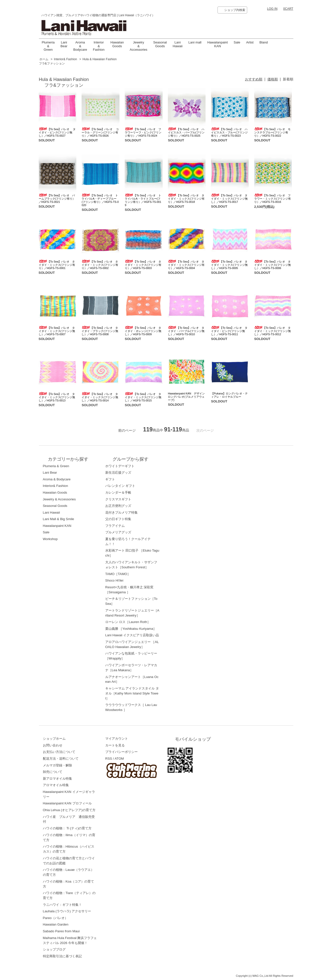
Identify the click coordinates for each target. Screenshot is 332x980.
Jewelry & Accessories (139, 46)
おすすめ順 (254, 79)
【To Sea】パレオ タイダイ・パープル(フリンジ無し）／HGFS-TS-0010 (186, 331)
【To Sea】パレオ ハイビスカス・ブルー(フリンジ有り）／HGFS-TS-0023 (229, 132)
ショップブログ (54, 949)
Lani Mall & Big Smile (59, 519)
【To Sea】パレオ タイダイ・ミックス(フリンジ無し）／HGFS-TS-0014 (100, 397)
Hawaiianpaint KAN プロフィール (67, 803)
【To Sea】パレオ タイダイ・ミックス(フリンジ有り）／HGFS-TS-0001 (57, 265)
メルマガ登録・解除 (57, 765)
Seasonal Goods (160, 44)
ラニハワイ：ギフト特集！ (62, 905)
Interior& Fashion (65, 59)
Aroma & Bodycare (80, 46)
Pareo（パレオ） (55, 918)
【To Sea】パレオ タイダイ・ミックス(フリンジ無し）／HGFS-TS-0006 (273, 265)
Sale (237, 42)
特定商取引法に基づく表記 (62, 956)
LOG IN (272, 9)
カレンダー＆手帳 (118, 492)
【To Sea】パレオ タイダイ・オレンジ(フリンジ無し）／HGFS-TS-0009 (143, 331)
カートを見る (115, 745)
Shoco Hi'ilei (114, 580)
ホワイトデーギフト (120, 466)
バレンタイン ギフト (120, 486)
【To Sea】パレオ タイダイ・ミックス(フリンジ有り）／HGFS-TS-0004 (186, 265)
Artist (250, 42)
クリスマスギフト (118, 499)
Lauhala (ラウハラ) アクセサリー (67, 911)
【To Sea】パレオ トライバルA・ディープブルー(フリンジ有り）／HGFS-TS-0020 (100, 200)
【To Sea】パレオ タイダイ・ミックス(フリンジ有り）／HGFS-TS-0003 (143, 265)
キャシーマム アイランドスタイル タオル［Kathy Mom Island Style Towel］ (132, 693)
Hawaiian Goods (117, 44)
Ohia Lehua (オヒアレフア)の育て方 (69, 810)
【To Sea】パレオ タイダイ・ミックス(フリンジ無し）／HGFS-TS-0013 (57, 397)
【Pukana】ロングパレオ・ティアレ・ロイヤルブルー (229, 395)
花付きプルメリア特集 (121, 512)
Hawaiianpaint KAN (218, 44)
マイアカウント (117, 739)
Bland (264, 42)
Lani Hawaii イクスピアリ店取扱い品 (132, 635)
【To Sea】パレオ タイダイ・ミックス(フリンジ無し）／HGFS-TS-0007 (57, 331)
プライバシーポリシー (121, 752)
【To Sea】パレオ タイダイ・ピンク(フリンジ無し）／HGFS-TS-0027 (57, 132)
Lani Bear (64, 44)
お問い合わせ (53, 745)
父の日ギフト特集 (118, 519)
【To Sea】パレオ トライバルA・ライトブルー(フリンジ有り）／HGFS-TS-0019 (143, 200)
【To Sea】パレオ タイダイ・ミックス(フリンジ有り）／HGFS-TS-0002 (100, 265)
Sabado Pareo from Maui (61, 931)
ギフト (110, 479)
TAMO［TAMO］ (118, 574)
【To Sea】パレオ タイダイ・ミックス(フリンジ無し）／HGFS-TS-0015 (143, 397)
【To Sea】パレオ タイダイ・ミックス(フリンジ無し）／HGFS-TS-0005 (229, 265)
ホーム (44, 59)
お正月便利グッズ (118, 506)
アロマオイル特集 (56, 785)
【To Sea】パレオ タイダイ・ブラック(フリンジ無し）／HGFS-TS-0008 (100, 331)
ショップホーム (54, 739)
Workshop (50, 539)
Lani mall (195, 42)
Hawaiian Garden (56, 924)
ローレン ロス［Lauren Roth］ (128, 622)
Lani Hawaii (52, 512)
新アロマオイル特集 (57, 779)
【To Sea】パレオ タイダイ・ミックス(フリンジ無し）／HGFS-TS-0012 (273, 331)
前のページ (127, 430)
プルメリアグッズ (118, 532)
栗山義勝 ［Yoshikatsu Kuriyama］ (131, 629)
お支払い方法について (59, 752)
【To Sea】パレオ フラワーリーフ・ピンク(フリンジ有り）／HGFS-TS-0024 (143, 132)
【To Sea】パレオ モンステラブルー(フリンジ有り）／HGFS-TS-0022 (272, 132)
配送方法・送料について (61, 759)
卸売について (53, 772)
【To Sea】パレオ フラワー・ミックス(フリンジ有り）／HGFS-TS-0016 (273, 199)
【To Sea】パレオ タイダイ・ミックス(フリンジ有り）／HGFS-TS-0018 (186, 199)
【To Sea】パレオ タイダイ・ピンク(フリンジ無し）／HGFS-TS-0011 (229, 331)
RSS (109, 759)
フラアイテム (115, 526)
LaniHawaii (177, 44)
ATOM (119, 759)
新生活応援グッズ (118, 473)
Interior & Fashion (99, 46)
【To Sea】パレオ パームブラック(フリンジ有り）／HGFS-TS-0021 (57, 199)
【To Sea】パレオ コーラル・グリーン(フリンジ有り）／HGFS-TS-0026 (100, 132)
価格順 (273, 79)
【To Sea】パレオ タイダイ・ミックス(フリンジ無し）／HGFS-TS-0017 (229, 199)
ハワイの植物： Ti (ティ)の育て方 (67, 828)
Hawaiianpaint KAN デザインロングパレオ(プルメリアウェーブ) (186, 397)
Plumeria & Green (48, 46)
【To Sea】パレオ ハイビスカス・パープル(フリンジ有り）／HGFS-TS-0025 (186, 132)
